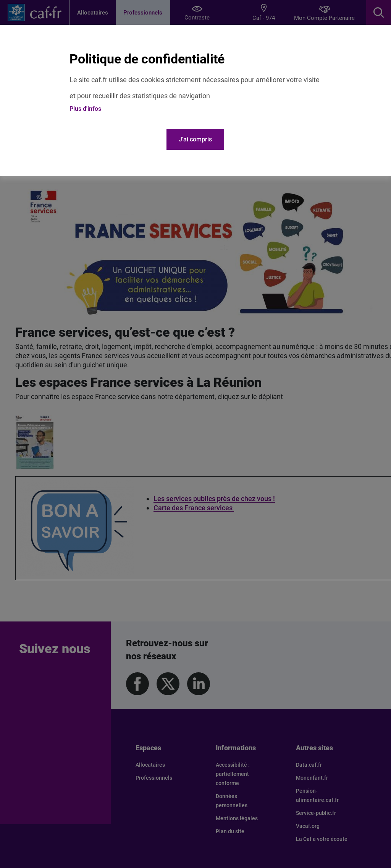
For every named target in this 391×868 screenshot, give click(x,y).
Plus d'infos (85, 109)
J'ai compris (195, 139)
